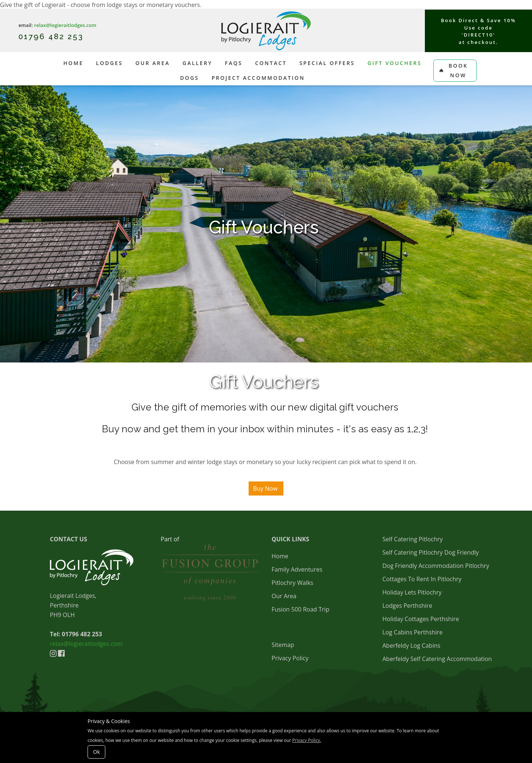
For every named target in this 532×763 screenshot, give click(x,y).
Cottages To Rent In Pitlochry (422, 579)
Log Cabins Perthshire (412, 632)
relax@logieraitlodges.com (65, 25)
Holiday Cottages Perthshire (421, 619)
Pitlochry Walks (292, 583)
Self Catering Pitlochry (412, 539)
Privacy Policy (290, 658)
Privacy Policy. (307, 740)
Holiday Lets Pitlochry (412, 592)
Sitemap (283, 645)
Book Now (454, 70)
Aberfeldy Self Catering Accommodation (437, 659)
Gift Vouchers (395, 63)
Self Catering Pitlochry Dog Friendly (431, 552)
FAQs (234, 63)
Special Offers (327, 63)
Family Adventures (297, 569)
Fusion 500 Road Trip (300, 609)
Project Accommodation (258, 78)
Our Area (153, 63)
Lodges (110, 63)
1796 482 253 (55, 37)
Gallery (197, 63)
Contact (271, 63)
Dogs (189, 78)
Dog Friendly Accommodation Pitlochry (436, 566)
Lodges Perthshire (407, 606)
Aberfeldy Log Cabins (411, 646)
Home (73, 63)
